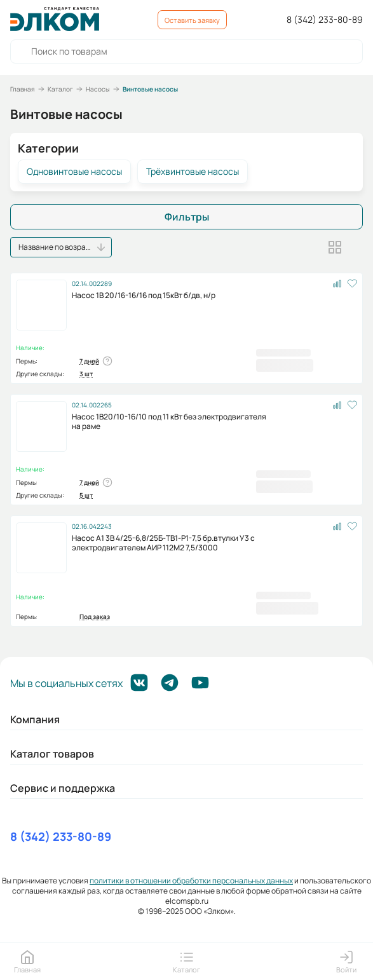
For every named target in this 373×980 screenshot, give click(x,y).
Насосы (98, 89)
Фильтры (187, 217)
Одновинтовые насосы (74, 172)
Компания (35, 719)
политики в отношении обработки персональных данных (191, 881)
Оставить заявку (192, 20)
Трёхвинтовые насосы (193, 172)
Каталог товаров (52, 754)
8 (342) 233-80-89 (325, 20)
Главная (23, 89)
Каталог (60, 89)
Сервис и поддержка (63, 788)
